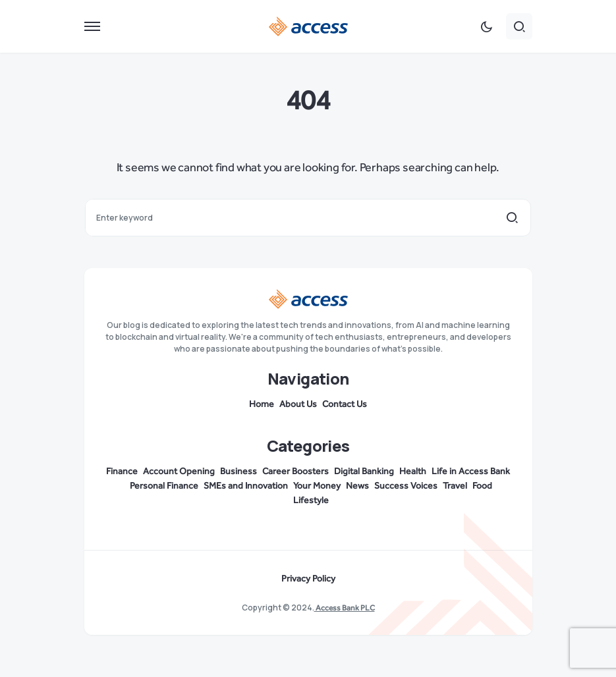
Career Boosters (295, 472)
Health (413, 472)
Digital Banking (364, 472)
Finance (122, 472)
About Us (298, 404)
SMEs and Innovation (246, 486)
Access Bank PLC (345, 608)
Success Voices (406, 486)
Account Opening (179, 472)
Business (238, 472)
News (357, 486)
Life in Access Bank (471, 472)
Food (482, 486)
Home (262, 404)
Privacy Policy (308, 579)
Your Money (317, 486)
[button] (92, 26)
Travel (455, 486)
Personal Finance (164, 486)
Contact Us (345, 404)
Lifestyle (311, 501)
